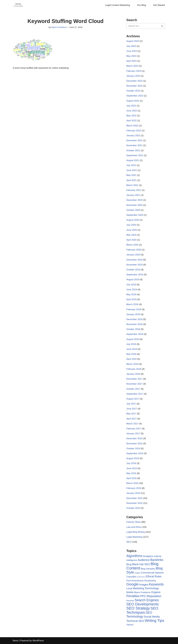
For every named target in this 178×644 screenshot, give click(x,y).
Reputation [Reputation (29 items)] (154, 596)
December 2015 (134, 498)
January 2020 (133, 255)
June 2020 (132, 230)
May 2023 (131, 56)
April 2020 (131, 240)
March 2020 (132, 245)
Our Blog (142, 5)
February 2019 (134, 309)
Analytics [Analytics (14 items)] (148, 556)
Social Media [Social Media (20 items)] (152, 617)
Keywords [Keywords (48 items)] (156, 584)
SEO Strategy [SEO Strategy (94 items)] (138, 608)
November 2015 (134, 503)
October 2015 (133, 508)
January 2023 (133, 76)
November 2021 (134, 145)
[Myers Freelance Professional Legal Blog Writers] (18, 5)
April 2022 (131, 121)
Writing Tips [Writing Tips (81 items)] (155, 621)
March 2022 (132, 126)
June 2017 (132, 409)
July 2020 (131, 225)
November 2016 (134, 444)
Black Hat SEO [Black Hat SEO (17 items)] (141, 564)
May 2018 (131, 354)
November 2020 (134, 205)
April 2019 (131, 299)
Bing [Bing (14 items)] (129, 564)
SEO (129, 542)
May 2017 (131, 414)
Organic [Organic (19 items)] (156, 592)
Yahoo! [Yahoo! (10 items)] (130, 625)
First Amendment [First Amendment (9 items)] (135, 581)
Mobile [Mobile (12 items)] (130, 592)
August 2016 (133, 458)
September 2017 (135, 394)
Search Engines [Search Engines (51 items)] (147, 600)
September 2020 (135, 215)
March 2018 (132, 364)
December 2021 (134, 140)
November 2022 (134, 86)
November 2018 (134, 324)
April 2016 (131, 478)
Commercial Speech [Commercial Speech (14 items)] (152, 573)
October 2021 (133, 150)
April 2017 (131, 419)
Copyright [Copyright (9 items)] (131, 577)
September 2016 (135, 453)
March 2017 (132, 424)
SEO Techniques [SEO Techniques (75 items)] (142, 610)
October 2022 (133, 91)
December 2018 (134, 319)
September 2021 (135, 155)
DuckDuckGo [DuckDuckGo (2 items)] (141, 577)
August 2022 (133, 101)
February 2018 (134, 369)
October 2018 (133, 329)
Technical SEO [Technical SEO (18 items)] (135, 621)
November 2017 (134, 384)
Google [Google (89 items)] (132, 584)
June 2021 (132, 170)
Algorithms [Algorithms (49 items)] (134, 556)
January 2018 (133, 374)
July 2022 (131, 106)
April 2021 (131, 180)
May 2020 (131, 235)
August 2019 (133, 280)
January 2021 (133, 195)
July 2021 (131, 165)
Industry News (134, 522)
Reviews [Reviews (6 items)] (130, 601)
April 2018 (131, 359)
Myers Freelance (59, 27)
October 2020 (133, 210)
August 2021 (133, 160)
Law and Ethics (134, 527)
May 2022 (131, 116)
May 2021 (131, 175)
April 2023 (131, 61)
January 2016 (133, 493)
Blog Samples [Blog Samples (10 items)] (148, 569)
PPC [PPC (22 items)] (143, 596)
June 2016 (132, 468)
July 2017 (131, 404)
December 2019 (134, 260)
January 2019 (133, 314)
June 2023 (132, 51)
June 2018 (132, 349)
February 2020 (134, 250)
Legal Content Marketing (118, 5)
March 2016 (132, 483)
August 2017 (133, 399)
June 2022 (132, 111)
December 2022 (134, 81)
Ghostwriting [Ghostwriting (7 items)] (150, 581)
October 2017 (133, 389)
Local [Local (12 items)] (129, 588)
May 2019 (131, 294)
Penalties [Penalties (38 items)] (133, 596)
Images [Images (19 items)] (144, 584)
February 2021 (134, 190)
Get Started (159, 5)
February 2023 (134, 71)
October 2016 (133, 449)
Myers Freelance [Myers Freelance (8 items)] (142, 592)
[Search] (143, 26)
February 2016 (134, 488)
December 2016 (134, 438)
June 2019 (132, 290)
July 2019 (131, 285)
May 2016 (131, 473)
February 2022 (134, 131)
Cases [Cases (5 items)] (137, 573)
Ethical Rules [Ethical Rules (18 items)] (154, 576)
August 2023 (133, 41)
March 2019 (132, 304)
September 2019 (135, 275)
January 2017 (133, 434)
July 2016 (131, 463)
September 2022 (135, 96)
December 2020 (134, 200)
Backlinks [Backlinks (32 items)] (157, 560)
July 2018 (131, 344)
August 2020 (133, 220)
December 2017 (134, 379)
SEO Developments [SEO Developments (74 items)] (143, 604)
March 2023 (132, 66)
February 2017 (134, 429)
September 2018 (135, 334)
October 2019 (133, 270)
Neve (15, 641)
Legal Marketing (134, 537)
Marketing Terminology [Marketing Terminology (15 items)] (146, 588)
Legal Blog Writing (136, 532)
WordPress (38, 641)
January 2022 (133, 136)
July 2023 (131, 46)
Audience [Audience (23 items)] (144, 560)
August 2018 (133, 339)
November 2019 (134, 265)
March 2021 (132, 185)
